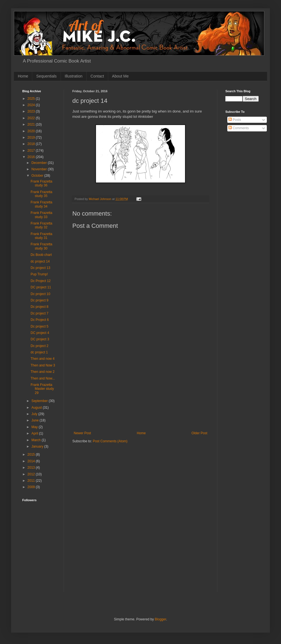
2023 (32, 111)
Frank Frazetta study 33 (41, 215)
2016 (32, 157)
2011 (32, 481)
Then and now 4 (43, 359)
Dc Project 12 (41, 281)
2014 (32, 461)
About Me (120, 76)
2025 (32, 99)
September (40, 401)
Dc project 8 (40, 307)
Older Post (199, 433)
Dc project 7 (40, 313)
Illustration (74, 76)
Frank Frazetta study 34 (41, 204)
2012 (32, 474)
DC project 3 (40, 339)
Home (23, 76)
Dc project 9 (40, 300)
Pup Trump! (39, 274)
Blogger (160, 619)
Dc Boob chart (41, 255)
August (37, 408)
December (40, 163)
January (38, 446)
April (35, 433)
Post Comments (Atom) (110, 441)
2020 (32, 131)
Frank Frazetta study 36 (41, 183)
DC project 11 (41, 287)
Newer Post (82, 433)
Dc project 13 (40, 268)
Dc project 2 (40, 346)
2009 (32, 487)
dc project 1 (39, 352)
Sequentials (46, 76)
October (38, 176)
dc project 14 (40, 261)
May (35, 427)
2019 (32, 138)
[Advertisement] (140, 390)
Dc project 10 (40, 294)
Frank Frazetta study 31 (41, 236)
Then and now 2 (43, 372)
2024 (32, 105)
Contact (97, 76)
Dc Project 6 (40, 320)
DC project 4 (40, 333)
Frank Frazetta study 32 (41, 225)
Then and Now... (43, 378)
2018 (32, 144)
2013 (32, 468)
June (35, 420)
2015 (32, 455)
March (37, 440)
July (35, 414)
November (40, 169)
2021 (32, 124)
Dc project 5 (40, 326)
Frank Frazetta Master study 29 (42, 389)
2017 (32, 151)
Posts (235, 120)
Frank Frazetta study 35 (41, 194)
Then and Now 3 (43, 365)
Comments (239, 128)
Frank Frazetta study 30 (41, 246)
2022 (32, 118)
